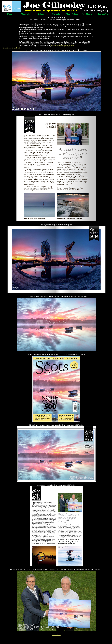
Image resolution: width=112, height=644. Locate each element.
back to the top (56, 635)
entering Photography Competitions (63, 46)
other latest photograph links (12, 48)
